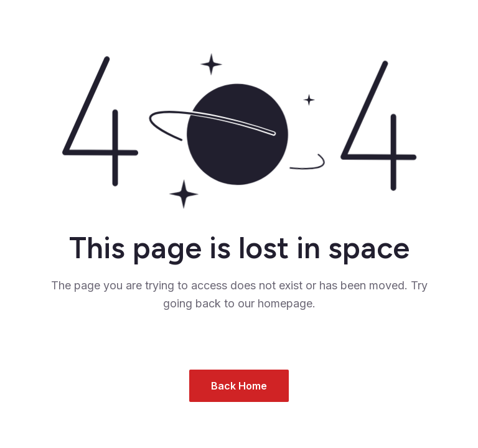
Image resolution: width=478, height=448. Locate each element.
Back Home (239, 386)
